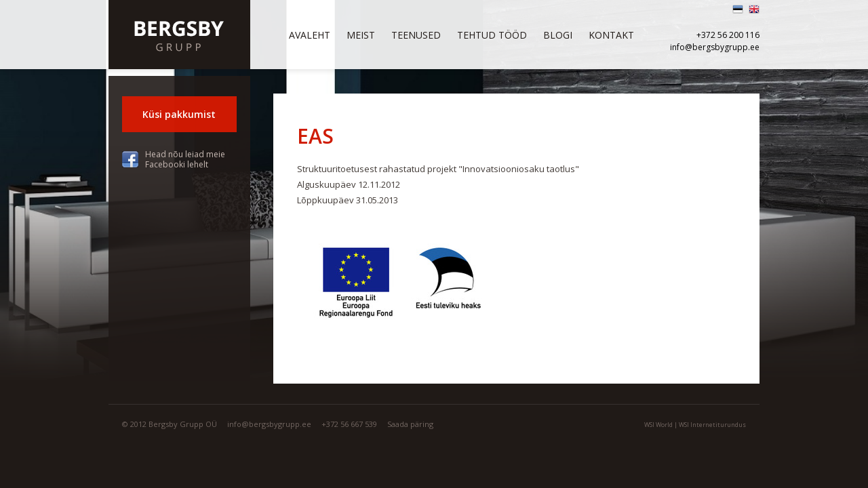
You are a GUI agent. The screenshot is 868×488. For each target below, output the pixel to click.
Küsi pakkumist (179, 114)
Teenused (416, 35)
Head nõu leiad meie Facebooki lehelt (185, 159)
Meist (361, 35)
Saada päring (410, 424)
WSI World (658, 425)
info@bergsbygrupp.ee (715, 47)
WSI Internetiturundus (712, 425)
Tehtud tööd (492, 35)
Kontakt (611, 35)
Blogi (558, 35)
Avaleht (310, 35)
